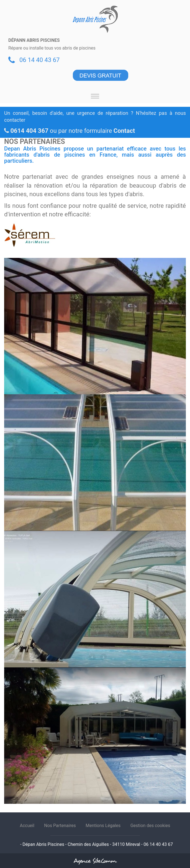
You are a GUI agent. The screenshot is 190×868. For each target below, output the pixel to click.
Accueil (27, 826)
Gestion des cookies (150, 826)
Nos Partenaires (60, 826)
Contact (124, 131)
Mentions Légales (103, 826)
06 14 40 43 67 (39, 60)
